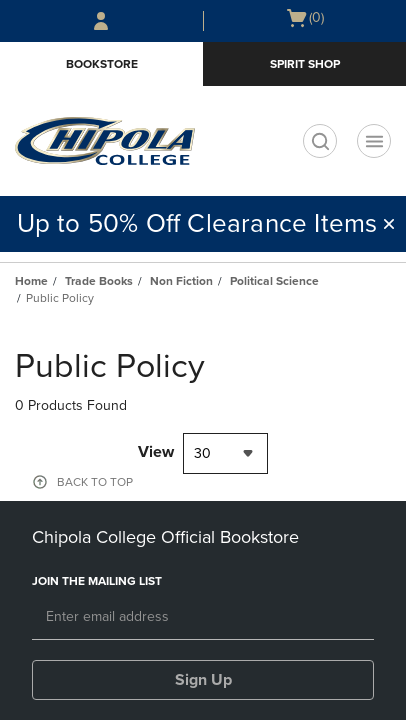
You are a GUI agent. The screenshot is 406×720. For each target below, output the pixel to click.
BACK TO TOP (95, 482)
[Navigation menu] (374, 141)
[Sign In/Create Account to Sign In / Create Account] (101, 21)
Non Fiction (181, 281)
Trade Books (99, 281)
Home (31, 281)
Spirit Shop (305, 64)
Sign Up (203, 680)
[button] (389, 224)
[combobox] (225, 453)
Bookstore (102, 64)
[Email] (203, 618)
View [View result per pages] (156, 452)
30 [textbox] (202, 453)
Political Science (274, 281)
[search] (320, 141)
